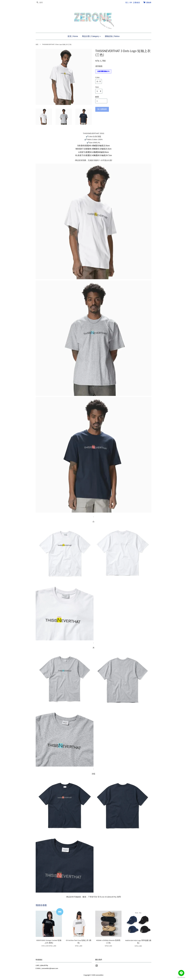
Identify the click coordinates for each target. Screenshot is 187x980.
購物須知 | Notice (112, 36)
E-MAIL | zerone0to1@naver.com (47, 968)
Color (97, 77)
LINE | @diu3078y (42, 965)
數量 (97, 97)
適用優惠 (99, 66)
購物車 (149, 3)
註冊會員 (136, 3)
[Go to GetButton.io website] (181, 978)
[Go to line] (181, 973)
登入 (127, 3)
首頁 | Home (73, 36)
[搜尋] (43, 3)
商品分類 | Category (91, 36)
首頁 (37, 44)
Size (97, 87)
